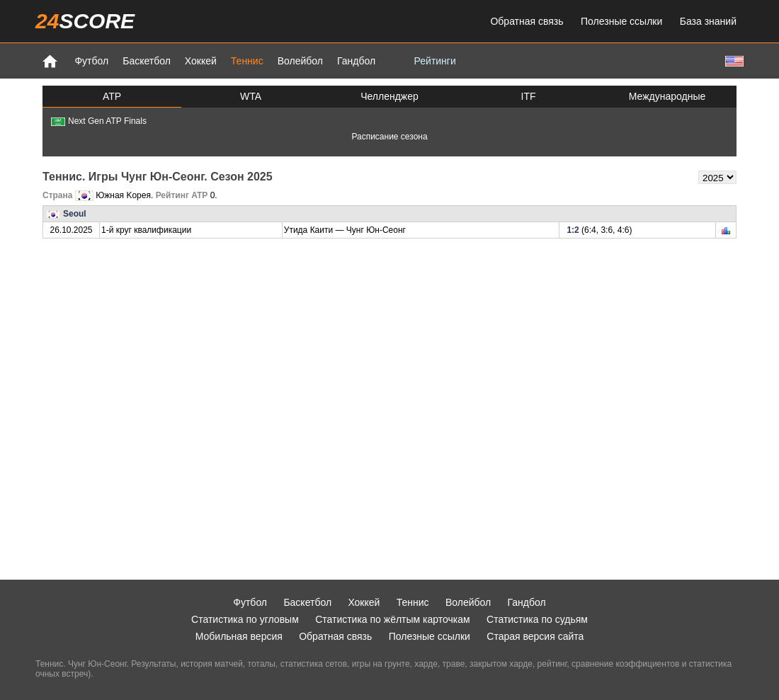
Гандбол (356, 61)
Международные (667, 96)
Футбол (91, 61)
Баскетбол (147, 61)
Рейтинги (435, 61)
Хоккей (201, 61)
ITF (529, 96)
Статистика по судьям (537, 619)
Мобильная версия (239, 636)
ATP (112, 96)
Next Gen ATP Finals (99, 121)
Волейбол (300, 61)
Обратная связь (527, 21)
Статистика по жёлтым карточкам (393, 619)
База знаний (708, 21)
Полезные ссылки (621, 21)
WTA (251, 96)
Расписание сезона (389, 137)
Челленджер (389, 96)
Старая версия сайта (535, 636)
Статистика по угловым (245, 619)
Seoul (75, 214)
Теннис (247, 61)
